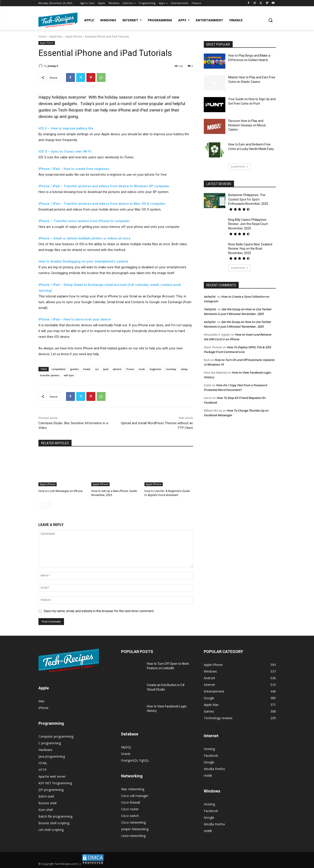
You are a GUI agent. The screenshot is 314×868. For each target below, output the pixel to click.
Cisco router (130, 809)
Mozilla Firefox (214, 769)
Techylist (210, 309)
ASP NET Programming (55, 783)
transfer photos (50, 375)
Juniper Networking (135, 829)
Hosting (209, 749)
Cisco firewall (131, 802)
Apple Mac (56, 37)
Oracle (126, 754)
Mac (42, 701)
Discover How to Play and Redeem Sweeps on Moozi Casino (247, 125)
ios (97, 369)
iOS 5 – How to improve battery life (66, 128)
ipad (106, 369)
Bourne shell (47, 803)
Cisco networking (133, 822)
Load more (240, 166)
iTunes (130, 369)
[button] (270, 20)
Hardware (45, 750)
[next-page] (48, 506)
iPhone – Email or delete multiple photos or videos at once (84, 238)
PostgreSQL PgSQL (135, 760)
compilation (59, 369)
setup (184, 369)
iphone (117, 369)
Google (209, 762)
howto (87, 369)
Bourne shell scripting (54, 823)
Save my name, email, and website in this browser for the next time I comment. (99, 611)
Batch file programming (55, 816)
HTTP (43, 770)
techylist (210, 297)
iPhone (43, 708)
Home (42, 37)
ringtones (155, 369)
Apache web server (52, 776)
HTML (43, 763)
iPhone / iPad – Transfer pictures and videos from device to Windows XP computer (104, 186)
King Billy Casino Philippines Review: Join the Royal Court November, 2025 (248, 224)
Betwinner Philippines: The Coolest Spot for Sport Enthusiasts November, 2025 (248, 199)
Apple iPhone (74, 37)
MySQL (126, 747)
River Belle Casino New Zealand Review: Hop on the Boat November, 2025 (250, 249)
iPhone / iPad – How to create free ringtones (74, 169)
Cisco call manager (135, 796)
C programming (50, 743)
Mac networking (133, 789)
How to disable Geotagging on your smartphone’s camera (83, 261)
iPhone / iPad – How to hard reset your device (75, 319)
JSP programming (51, 790)
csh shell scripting (51, 830)
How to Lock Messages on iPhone (60, 491)
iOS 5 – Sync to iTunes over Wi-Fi (65, 151)
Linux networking (133, 836)
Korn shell (46, 810)
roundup (171, 369)
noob (142, 369)
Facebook (211, 756)
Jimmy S (53, 66)
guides (74, 369)
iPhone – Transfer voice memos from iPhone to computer (84, 221)
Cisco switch (130, 816)
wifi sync (69, 375)
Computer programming (56, 736)
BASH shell (46, 796)
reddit (208, 775)
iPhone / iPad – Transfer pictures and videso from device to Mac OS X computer (102, 204)
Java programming (52, 756)
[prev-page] (41, 506)
